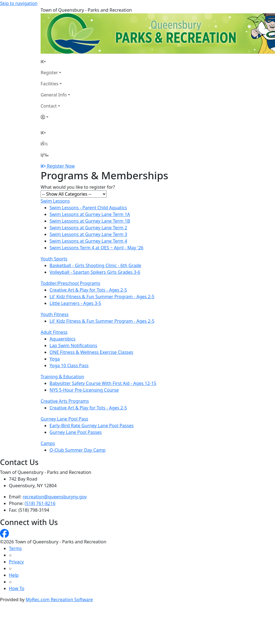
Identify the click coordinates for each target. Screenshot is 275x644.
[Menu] (45, 155)
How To (17, 588)
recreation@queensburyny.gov (55, 497)
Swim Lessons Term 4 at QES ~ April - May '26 (96, 248)
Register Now (61, 166)
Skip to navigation (19, 3)
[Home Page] (55, 61)
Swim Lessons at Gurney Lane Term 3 (88, 234)
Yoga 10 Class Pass (69, 365)
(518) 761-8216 (40, 503)
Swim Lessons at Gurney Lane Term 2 (88, 228)
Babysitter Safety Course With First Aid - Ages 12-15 (103, 383)
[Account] (55, 117)
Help (14, 575)
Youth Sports (54, 259)
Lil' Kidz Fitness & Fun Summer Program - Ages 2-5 (102, 297)
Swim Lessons (55, 201)
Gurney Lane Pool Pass (64, 419)
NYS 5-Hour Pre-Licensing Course (84, 390)
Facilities (50, 84)
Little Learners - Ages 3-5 (75, 303)
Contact (49, 106)
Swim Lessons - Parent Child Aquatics (88, 208)
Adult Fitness (54, 332)
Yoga (55, 359)
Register (49, 73)
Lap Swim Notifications (73, 345)
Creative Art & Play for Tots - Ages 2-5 (88, 290)
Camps (48, 443)
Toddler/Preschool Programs (70, 283)
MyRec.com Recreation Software (59, 600)
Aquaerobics (62, 339)
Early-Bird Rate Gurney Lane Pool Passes (92, 426)
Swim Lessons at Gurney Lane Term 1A (90, 214)
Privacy (16, 562)
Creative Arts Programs (65, 401)
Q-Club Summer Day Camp (78, 450)
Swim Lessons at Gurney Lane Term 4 (88, 241)
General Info (54, 95)
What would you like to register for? (78, 187)
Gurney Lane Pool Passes (76, 432)
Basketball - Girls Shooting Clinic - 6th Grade (95, 265)
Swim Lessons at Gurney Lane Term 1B (90, 221)
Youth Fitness (55, 314)
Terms (15, 548)
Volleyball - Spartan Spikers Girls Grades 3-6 (95, 272)
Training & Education (62, 377)
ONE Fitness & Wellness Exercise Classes (91, 352)
